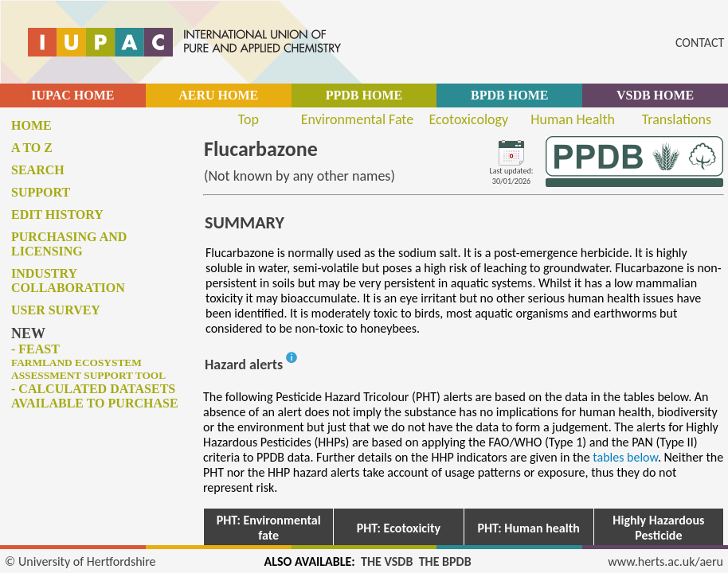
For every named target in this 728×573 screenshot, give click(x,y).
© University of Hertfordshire (80, 561)
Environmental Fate (357, 119)
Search (38, 170)
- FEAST (88, 362)
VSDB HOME (655, 95)
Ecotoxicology (469, 119)
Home (31, 125)
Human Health (573, 119)
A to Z (32, 148)
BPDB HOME (509, 95)
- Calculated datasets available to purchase (95, 396)
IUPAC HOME (72, 95)
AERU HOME (218, 95)
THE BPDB (445, 561)
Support (41, 192)
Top (249, 119)
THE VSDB (387, 561)
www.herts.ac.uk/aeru (665, 561)
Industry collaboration (68, 281)
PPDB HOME (364, 95)
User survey (56, 310)
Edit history (57, 214)
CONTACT (700, 43)
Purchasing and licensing (69, 244)
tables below (625, 457)
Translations (677, 119)
